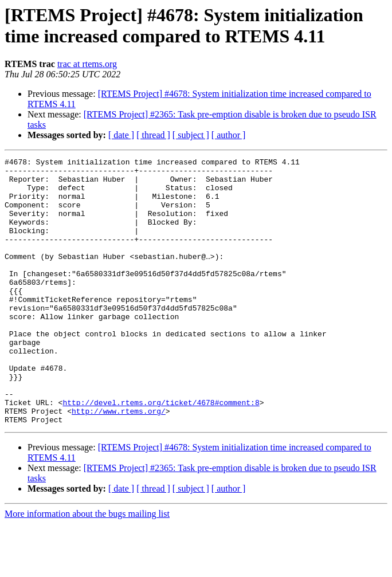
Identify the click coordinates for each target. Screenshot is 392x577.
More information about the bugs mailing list (87, 567)
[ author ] (229, 135)
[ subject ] (191, 135)
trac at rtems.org (87, 64)
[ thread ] (153, 135)
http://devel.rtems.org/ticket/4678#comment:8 (161, 452)
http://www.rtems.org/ (119, 462)
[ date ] (121, 135)
